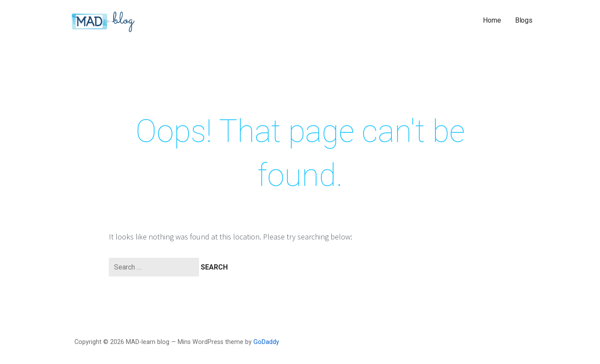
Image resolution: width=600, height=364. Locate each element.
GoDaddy (266, 342)
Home (492, 20)
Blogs (524, 20)
